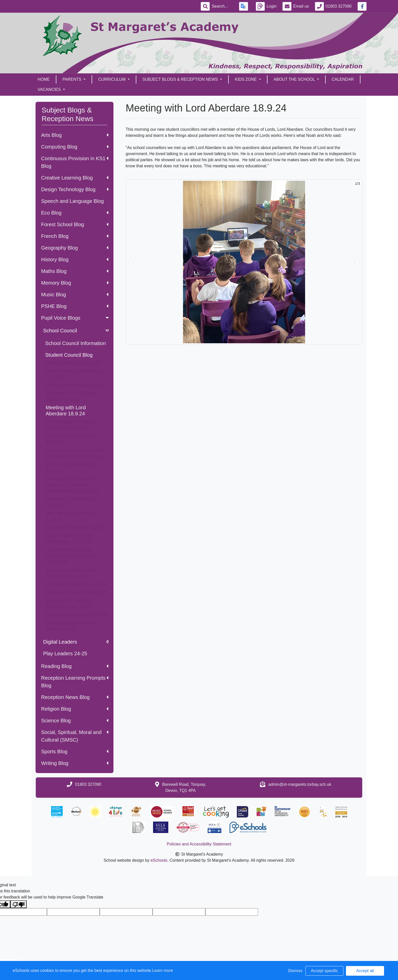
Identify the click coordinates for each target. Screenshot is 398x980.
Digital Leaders (76, 642)
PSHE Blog (75, 306)
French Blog (75, 236)
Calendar (343, 79)
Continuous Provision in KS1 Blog (75, 162)
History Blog (75, 259)
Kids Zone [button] (246, 79)
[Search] (222, 6)
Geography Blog (75, 248)
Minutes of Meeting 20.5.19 (76, 592)
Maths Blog (75, 271)
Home (44, 79)
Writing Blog (75, 763)
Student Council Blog (69, 355)
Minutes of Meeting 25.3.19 (76, 615)
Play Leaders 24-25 (65, 654)
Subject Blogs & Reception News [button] (181, 79)
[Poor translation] (19, 904)
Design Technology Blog (75, 189)
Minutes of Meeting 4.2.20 (75, 527)
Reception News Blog (75, 697)
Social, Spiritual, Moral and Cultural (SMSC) (75, 736)
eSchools (159, 860)
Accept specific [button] (325, 971)
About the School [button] (295, 79)
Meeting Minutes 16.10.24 (75, 385)
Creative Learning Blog (75, 178)
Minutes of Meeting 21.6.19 (76, 584)
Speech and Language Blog (72, 201)
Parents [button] (72, 79)
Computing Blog (75, 147)
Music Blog (75, 295)
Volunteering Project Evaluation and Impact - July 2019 (72, 556)
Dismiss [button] (295, 971)
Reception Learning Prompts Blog (75, 682)
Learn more (163, 970)
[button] (132, 262)
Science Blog (75, 721)
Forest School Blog (75, 224)
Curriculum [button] (112, 79)
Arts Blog (75, 135)
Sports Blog (75, 752)
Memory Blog (75, 283)
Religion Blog (75, 709)
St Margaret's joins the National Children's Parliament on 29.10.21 (72, 485)
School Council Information (76, 343)
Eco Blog (75, 213)
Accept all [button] (365, 971)
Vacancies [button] (50, 89)
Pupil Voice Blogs (76, 318)
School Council (77, 331)
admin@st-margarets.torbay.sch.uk (300, 784)
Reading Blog (75, 666)
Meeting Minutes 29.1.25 (73, 363)
